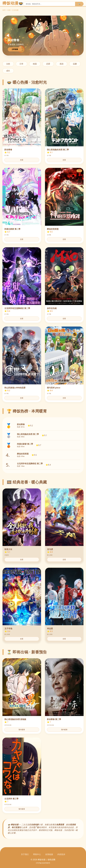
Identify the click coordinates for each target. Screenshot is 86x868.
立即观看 (15, 49)
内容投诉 (61, 854)
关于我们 (25, 854)
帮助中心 (37, 854)
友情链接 (49, 854)
